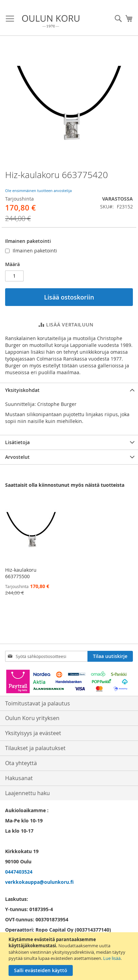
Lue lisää (112, 958)
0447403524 (19, 872)
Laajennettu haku (27, 793)
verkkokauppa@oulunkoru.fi (39, 882)
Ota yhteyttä (21, 763)
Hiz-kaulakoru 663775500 (21, 573)
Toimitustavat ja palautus (38, 703)
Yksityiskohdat (22, 390)
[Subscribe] (110, 656)
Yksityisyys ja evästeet (33, 733)
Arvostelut (17, 457)
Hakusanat (19, 778)
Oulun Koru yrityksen (32, 718)
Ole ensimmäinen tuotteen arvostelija (38, 191)
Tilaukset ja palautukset (35, 748)
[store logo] (51, 21)
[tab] (69, 390)
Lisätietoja (17, 442)
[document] (70, 956)
